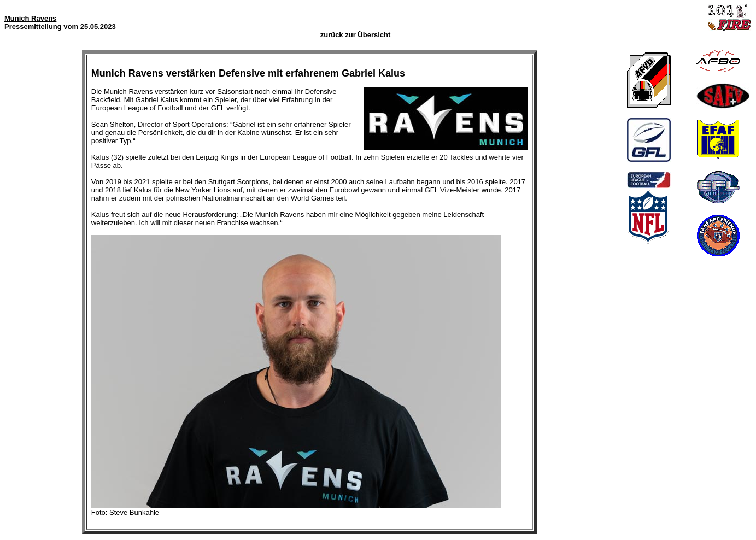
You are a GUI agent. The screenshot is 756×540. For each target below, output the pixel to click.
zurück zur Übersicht (356, 35)
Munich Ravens (30, 18)
